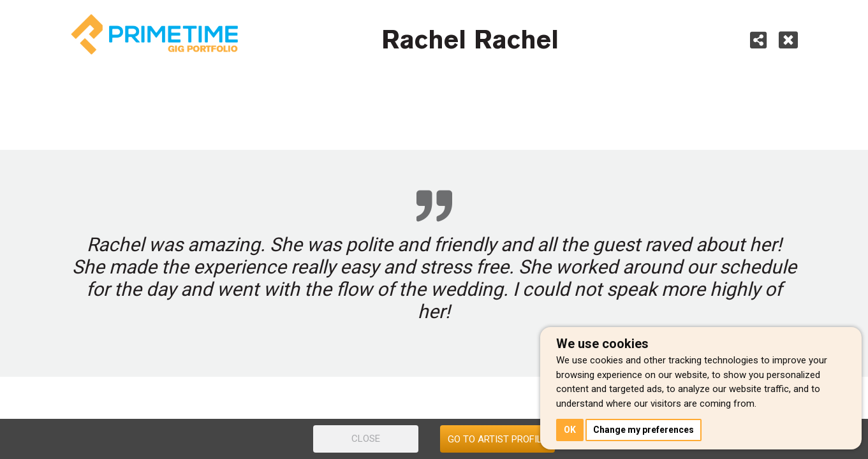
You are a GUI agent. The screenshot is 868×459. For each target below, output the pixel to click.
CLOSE (366, 439)
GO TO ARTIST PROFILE (497, 439)
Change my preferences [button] (644, 430)
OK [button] (570, 430)
